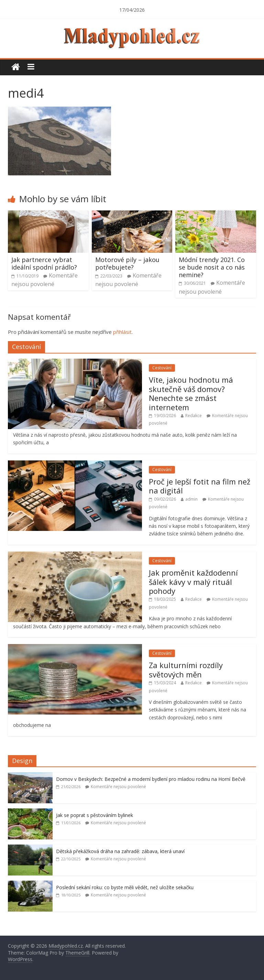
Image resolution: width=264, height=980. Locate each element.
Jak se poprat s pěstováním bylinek (95, 815)
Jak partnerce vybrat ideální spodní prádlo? (44, 263)
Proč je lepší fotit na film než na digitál (200, 486)
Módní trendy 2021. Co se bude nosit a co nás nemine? (212, 267)
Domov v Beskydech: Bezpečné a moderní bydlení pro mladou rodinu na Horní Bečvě (151, 779)
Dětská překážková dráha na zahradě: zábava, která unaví (120, 851)
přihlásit (122, 332)
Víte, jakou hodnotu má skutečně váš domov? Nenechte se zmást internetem (191, 393)
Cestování (162, 368)
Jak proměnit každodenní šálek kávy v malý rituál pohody (193, 582)
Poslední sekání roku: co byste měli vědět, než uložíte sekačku (125, 887)
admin (191, 499)
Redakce (194, 416)
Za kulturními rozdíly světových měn (186, 669)
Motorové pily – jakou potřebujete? (127, 263)
